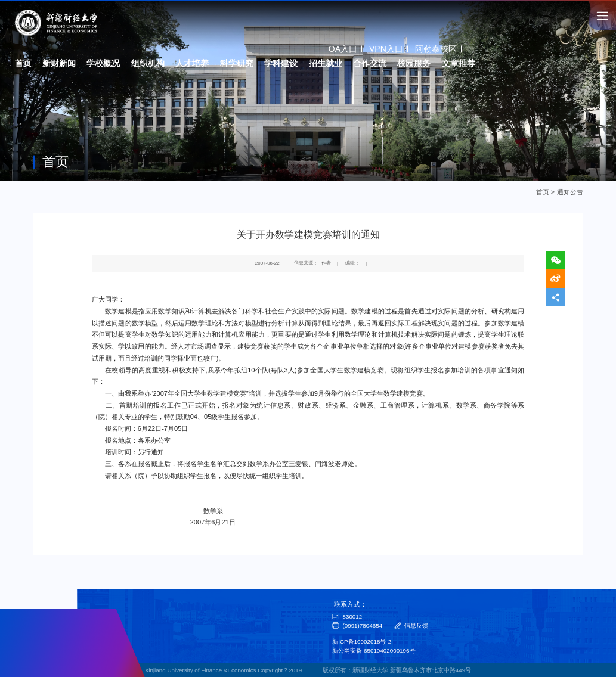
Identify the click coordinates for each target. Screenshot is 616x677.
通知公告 (570, 192)
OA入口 (343, 48)
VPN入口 (386, 48)
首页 (543, 192)
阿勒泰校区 (436, 48)
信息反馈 (416, 625)
